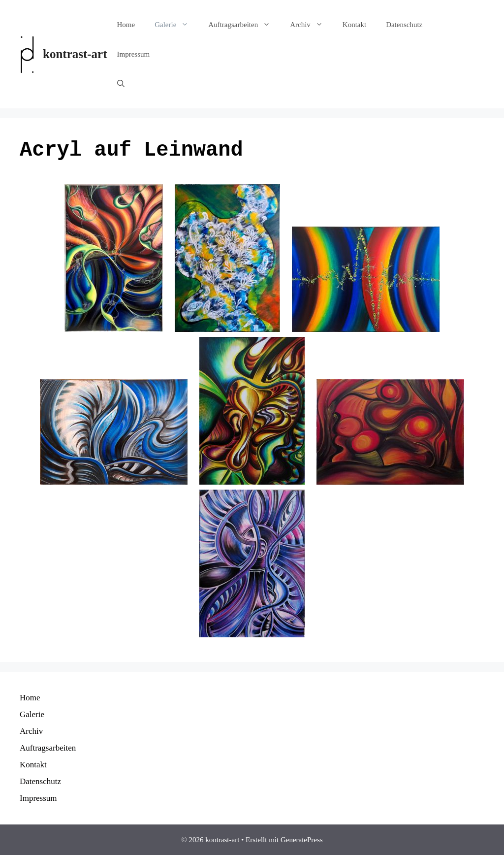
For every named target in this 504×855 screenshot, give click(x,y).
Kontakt (354, 25)
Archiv (311, 25)
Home (126, 25)
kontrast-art (75, 54)
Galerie (176, 25)
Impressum (134, 54)
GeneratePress (302, 840)
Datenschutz (404, 25)
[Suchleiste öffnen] (121, 84)
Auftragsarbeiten (244, 25)
